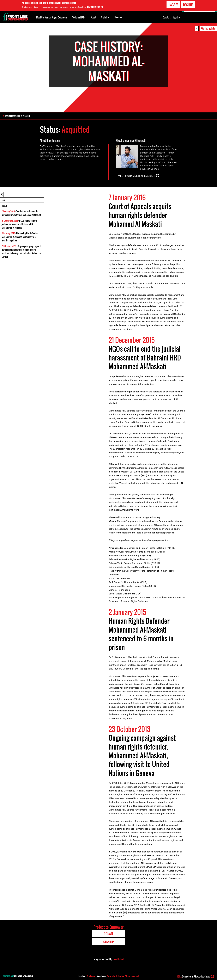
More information (95, 7)
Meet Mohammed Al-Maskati (136, 176)
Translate (210, 28)
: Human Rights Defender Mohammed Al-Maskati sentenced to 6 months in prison (20, 237)
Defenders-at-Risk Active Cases (194, 976)
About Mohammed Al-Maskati (17, 116)
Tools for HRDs (79, 17)
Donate (166, 17)
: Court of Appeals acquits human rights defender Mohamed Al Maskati (22, 213)
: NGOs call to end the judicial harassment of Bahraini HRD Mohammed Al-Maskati (19, 224)
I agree (173, 5)
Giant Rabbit (118, 959)
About (4, 206)
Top (3, 200)
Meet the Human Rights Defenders (52, 17)
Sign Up (176, 17)
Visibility (105, 17)
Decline (188, 5)
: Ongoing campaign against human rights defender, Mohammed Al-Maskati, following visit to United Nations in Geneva (21, 251)
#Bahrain (91, 976)
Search (118, 17)
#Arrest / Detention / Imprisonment (123, 976)
